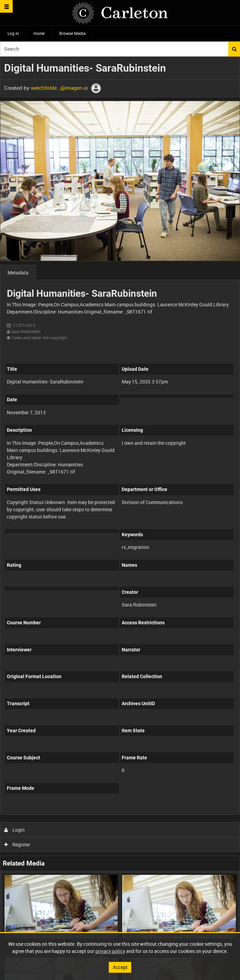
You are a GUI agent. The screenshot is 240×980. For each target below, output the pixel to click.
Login (15, 830)
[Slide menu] (6, 6)
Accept (120, 967)
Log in (13, 33)
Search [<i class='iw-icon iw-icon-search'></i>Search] (234, 49)
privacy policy (110, 951)
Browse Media (73, 33)
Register (17, 844)
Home (39, 33)
